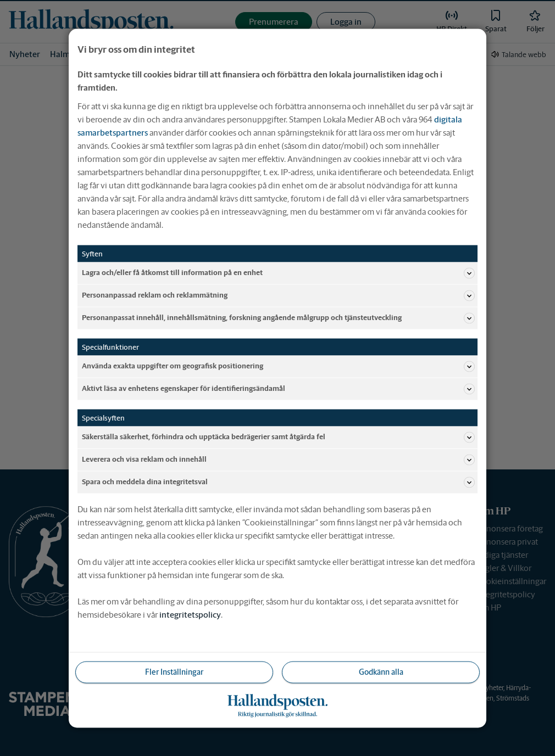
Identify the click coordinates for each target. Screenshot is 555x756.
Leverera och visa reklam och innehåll (278, 460)
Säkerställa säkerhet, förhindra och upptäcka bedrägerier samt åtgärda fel (278, 437)
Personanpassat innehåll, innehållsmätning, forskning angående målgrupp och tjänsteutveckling (278, 318)
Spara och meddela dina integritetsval (278, 482)
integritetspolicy (190, 614)
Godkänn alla (381, 671)
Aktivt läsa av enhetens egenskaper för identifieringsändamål (278, 389)
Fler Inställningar (174, 671)
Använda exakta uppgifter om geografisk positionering (278, 366)
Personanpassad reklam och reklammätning (278, 295)
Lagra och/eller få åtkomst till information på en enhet (278, 273)
